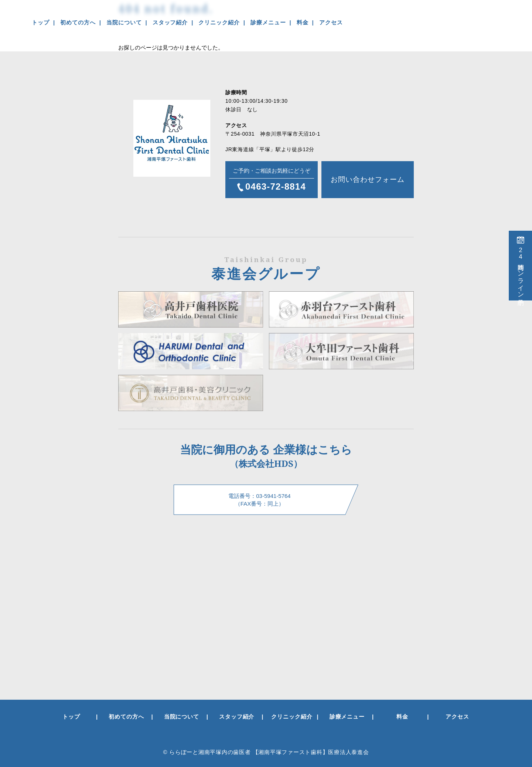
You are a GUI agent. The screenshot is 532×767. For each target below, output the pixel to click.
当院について (124, 22)
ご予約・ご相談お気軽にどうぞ (272, 180)
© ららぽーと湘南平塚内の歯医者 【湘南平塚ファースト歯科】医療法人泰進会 (266, 752)
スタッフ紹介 (170, 22)
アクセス (331, 22)
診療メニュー (268, 22)
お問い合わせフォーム (367, 179)
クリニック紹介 (219, 22)
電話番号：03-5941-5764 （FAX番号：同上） (259, 500)
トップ (41, 22)
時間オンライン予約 (521, 271)
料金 (303, 22)
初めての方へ (78, 22)
